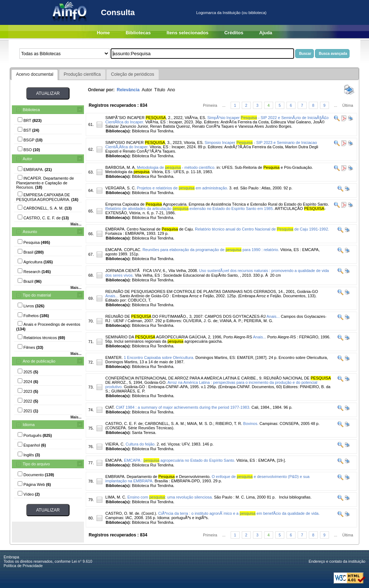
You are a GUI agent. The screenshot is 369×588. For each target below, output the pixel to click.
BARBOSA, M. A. (120, 167)
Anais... (112, 296)
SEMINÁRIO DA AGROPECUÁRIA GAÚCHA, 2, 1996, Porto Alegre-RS (179, 337)
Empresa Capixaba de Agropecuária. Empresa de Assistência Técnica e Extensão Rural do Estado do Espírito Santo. (217, 204)
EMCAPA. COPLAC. (123, 250)
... (224, 105)
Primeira (210, 105)
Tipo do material (37, 295)
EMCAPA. (114, 460)
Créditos (234, 33)
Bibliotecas (138, 33)
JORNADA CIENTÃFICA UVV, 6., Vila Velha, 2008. (152, 271)
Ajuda (266, 33)
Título (160, 90)
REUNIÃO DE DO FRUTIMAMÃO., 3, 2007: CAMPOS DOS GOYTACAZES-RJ (185, 316)
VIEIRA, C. (115, 444)
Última (348, 105)
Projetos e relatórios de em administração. (183, 188)
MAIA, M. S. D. (200, 424)
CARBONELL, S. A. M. (165, 424)
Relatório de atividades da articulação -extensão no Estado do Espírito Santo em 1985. (190, 209)
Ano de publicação (39, 361)
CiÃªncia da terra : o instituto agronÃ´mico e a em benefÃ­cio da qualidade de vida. (239, 513)
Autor (27, 159)
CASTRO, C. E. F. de (124, 424)
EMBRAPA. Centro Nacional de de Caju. (150, 229)
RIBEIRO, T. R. (229, 424)
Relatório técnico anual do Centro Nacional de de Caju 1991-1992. (262, 229)
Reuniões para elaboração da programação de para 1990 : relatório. (211, 250)
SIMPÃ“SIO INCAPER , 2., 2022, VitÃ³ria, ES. (156, 118)
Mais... (76, 224)
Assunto (30, 232)
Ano (171, 90)
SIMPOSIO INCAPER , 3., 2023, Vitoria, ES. (154, 142)
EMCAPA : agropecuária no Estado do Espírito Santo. (180, 460)
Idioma (29, 425)
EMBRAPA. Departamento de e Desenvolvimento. (158, 477)
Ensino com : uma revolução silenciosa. (170, 497)
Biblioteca (31, 110)
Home (103, 33)
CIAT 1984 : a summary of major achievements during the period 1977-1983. (183, 407)
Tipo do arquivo (36, 464)
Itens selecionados (187, 33)
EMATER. (114, 357)
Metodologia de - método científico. (176, 167)
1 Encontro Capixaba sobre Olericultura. (159, 357)
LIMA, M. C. (116, 497)
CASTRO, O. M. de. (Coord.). (131, 513)
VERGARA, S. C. (120, 188)
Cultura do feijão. (141, 444)
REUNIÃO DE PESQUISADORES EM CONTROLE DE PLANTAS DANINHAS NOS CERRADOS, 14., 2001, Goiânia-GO (212, 291)
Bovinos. (251, 424)
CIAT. (110, 407)
